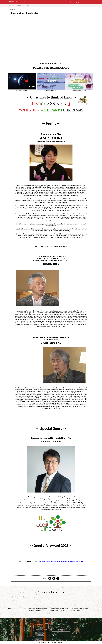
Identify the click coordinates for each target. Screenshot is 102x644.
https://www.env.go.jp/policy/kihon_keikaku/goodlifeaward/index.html (61, 561)
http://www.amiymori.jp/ (59, 246)
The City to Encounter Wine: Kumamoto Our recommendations (80, 609)
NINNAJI (10, 608)
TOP (9, 5)
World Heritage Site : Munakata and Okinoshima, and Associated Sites (38, 609)
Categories (14, 5)
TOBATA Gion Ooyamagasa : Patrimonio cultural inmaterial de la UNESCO (60, 609)
